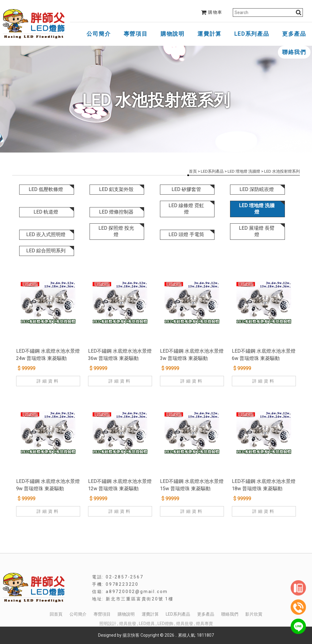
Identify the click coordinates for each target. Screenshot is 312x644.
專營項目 (136, 34)
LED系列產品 (252, 34)
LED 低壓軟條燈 (46, 189)
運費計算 (209, 34)
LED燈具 (147, 624)
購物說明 (173, 34)
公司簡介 (99, 34)
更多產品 (294, 34)
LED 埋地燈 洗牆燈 (244, 171)
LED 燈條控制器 (116, 212)
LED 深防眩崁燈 (257, 189)
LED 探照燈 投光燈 (116, 231)
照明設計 (108, 624)
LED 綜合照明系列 (46, 251)
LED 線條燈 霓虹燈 (186, 209)
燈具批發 (128, 624)
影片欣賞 (254, 614)
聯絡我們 (294, 52)
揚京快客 (131, 635)
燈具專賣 (204, 624)
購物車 (212, 12)
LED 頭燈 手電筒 (186, 234)
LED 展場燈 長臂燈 (257, 231)
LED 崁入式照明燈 (46, 234)
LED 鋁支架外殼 (116, 189)
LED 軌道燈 (46, 212)
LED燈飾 (165, 624)
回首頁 (56, 614)
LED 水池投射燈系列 (282, 171)
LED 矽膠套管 (186, 189)
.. (176, 635)
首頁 (193, 171)
